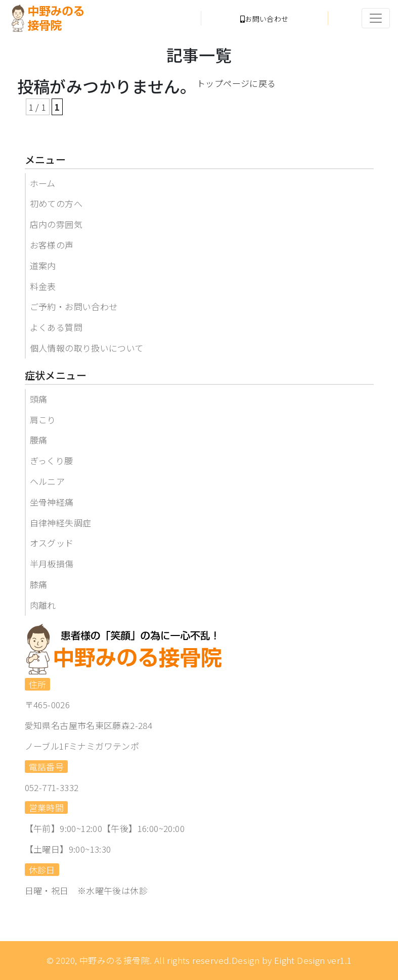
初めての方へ (56, 203)
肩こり (43, 420)
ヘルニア (48, 481)
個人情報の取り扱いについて (87, 348)
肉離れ (43, 605)
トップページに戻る (236, 83)
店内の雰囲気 (56, 224)
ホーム (43, 183)
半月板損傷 (52, 563)
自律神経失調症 (61, 523)
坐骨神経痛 (52, 502)
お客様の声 (52, 245)
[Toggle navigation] (376, 18)
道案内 (43, 265)
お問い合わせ (264, 19)
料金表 (43, 286)
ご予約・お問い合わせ (74, 306)
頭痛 (39, 399)
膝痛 (39, 584)
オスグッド (52, 543)
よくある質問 (56, 327)
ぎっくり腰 (52, 460)
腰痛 (39, 440)
